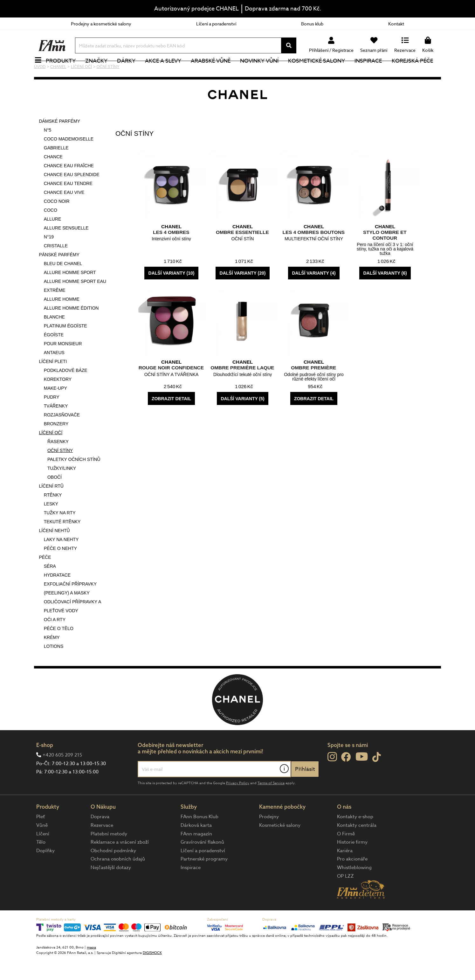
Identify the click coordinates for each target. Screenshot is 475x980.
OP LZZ (345, 897)
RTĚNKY (53, 516)
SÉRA (50, 587)
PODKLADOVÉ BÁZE (66, 392)
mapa (91, 969)
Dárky (130, 71)
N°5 (48, 151)
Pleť (41, 838)
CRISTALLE (56, 267)
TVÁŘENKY (56, 427)
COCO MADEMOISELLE (69, 160)
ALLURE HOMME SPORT (70, 294)
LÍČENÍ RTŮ (51, 507)
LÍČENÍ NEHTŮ (54, 552)
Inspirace (372, 71)
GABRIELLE (56, 169)
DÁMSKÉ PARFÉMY (59, 142)
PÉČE (45, 579)
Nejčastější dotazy (111, 889)
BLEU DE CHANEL (63, 285)
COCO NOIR (57, 223)
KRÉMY (52, 659)
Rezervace (102, 846)
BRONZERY (56, 445)
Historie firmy (352, 863)
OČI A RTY (55, 641)
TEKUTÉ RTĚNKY (62, 543)
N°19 (49, 258)
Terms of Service (271, 804)
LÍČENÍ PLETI (53, 383)
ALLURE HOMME (62, 320)
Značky (100, 71)
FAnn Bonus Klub (200, 838)
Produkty (64, 71)
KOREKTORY (58, 401)
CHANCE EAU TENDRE (68, 205)
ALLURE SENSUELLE (66, 249)
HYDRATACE (57, 596)
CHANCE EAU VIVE (64, 214)
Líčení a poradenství (216, 24)
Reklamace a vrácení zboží (120, 863)
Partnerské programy (204, 880)
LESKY (51, 525)
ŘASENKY (58, 463)
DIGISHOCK (152, 974)
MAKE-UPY (55, 409)
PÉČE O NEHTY (60, 570)
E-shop (45, 766)
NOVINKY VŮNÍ (263, 71)
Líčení (43, 855)
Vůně (42, 846)
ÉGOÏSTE (54, 356)
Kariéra (345, 872)
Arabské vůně (214, 71)
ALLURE (52, 240)
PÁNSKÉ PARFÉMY (59, 276)
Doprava (100, 838)
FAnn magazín (196, 855)
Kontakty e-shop (355, 838)
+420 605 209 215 (62, 776)
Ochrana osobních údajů (118, 880)
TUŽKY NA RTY (60, 534)
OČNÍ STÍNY (60, 472)
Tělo (41, 863)
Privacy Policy (238, 804)
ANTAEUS (54, 374)
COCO (51, 231)
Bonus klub (312, 24)
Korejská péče (416, 71)
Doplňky (45, 872)
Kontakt (396, 24)
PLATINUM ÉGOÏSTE (65, 347)
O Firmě (346, 855)
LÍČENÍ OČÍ (51, 454)
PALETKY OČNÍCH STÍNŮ (74, 481)
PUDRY (52, 418)
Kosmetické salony (320, 71)
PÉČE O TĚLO (59, 650)
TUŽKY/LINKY (62, 490)
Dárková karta (196, 846)
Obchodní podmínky (113, 872)
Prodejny (269, 838)
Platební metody (109, 855)
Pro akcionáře (352, 880)
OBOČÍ (55, 498)
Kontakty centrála (357, 846)
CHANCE (53, 178)
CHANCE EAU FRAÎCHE (69, 187)
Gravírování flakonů (202, 863)
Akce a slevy (167, 71)
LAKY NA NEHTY (61, 561)
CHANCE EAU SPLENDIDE (72, 196)
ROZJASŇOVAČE (62, 436)
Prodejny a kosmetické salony (101, 24)
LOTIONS (54, 668)
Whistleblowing (354, 889)
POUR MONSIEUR (63, 365)
